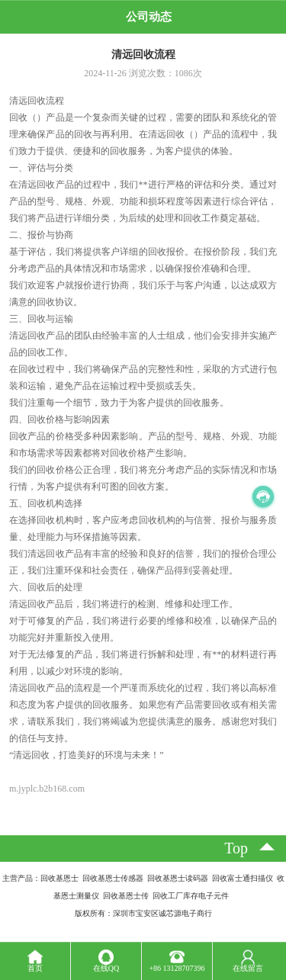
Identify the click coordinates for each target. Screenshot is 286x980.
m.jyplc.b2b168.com (47, 789)
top (236, 848)
